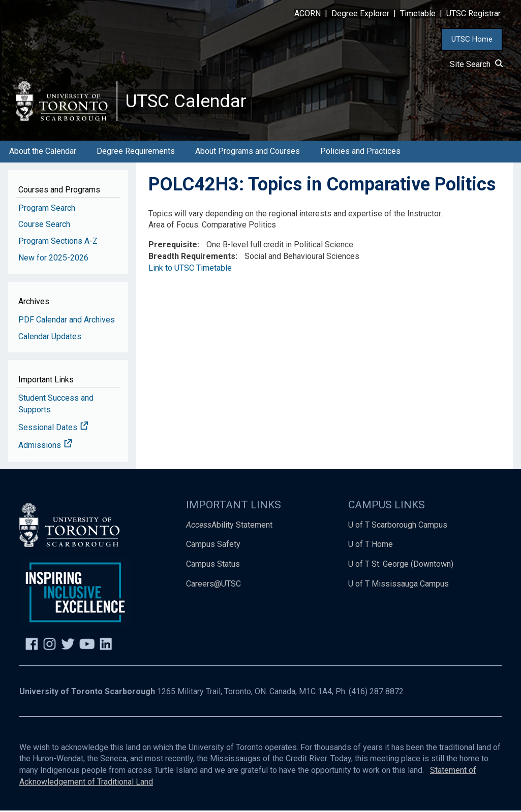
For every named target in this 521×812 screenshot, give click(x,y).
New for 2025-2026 (53, 259)
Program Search (47, 209)
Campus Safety (213, 546)
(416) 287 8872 (376, 693)
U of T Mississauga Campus (399, 585)
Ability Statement (229, 526)
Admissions (45, 446)
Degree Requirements (136, 153)
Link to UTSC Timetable (190, 269)
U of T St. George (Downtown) (401, 565)
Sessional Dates (53, 429)
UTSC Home (472, 39)
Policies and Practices (360, 153)
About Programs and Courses (248, 153)
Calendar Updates (50, 337)
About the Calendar (43, 153)
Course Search (44, 226)
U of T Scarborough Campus (398, 526)
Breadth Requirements (192, 258)
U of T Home (371, 546)
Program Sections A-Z (58, 242)
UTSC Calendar (187, 102)
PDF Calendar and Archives (67, 321)
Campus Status (213, 565)
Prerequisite (173, 246)
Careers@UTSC (213, 585)
